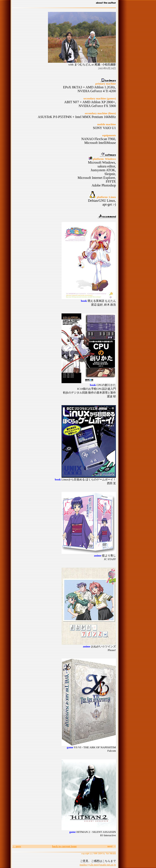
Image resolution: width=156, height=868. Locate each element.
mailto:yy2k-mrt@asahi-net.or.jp (98, 865)
